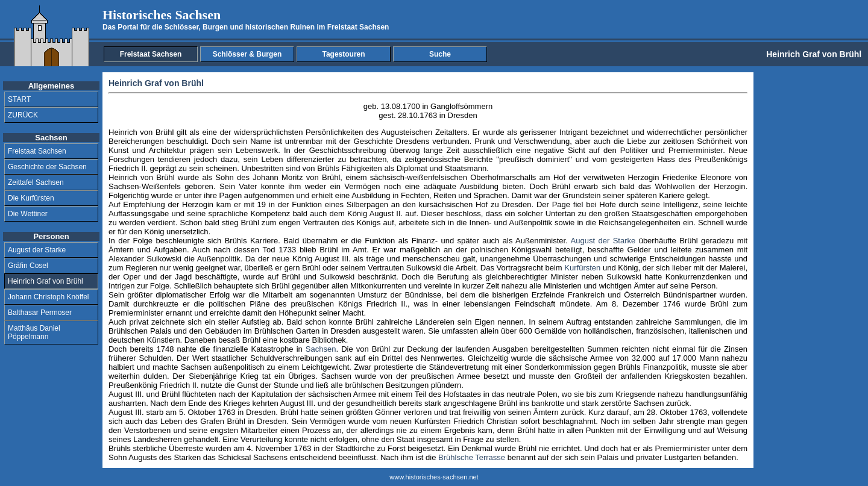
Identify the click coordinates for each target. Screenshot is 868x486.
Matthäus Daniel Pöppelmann (34, 332)
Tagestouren (343, 54)
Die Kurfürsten (31, 198)
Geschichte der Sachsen (47, 167)
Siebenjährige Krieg (224, 376)
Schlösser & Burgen (247, 54)
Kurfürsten (582, 268)
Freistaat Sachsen (151, 54)
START (19, 99)
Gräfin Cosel (28, 266)
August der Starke (37, 250)
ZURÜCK (23, 115)
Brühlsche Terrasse (472, 457)
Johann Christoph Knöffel (49, 297)
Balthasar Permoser (40, 313)
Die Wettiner (28, 214)
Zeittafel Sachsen (36, 182)
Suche (440, 54)
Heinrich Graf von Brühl (46, 281)
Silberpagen (367, 204)
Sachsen (321, 349)
